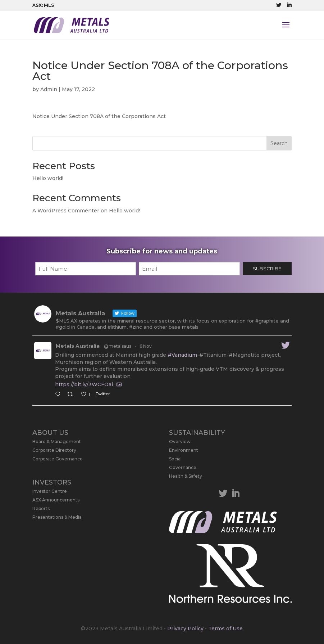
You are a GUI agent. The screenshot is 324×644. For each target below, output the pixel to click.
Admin (49, 89)
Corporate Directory (54, 450)
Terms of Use (225, 629)
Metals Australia (78, 346)
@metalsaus (118, 346)
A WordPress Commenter (66, 211)
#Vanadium (182, 355)
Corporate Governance (58, 459)
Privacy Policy (185, 629)
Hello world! (48, 178)
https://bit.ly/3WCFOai (84, 384)
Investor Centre (50, 491)
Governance (183, 467)
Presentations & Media (57, 517)
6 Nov (146, 346)
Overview (180, 442)
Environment (184, 450)
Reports (41, 508)
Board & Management (57, 442)
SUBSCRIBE (267, 269)
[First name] (86, 269)
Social (175, 459)
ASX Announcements (56, 500)
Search (279, 143)
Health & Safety (186, 476)
